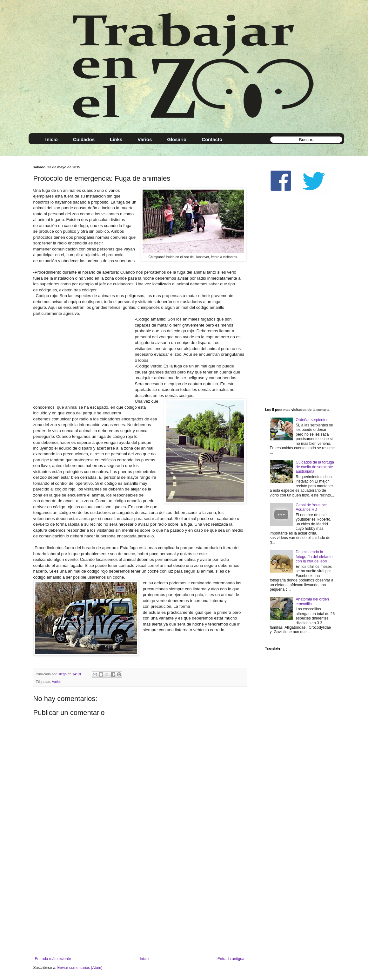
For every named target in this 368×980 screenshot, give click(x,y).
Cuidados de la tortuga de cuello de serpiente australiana (315, 467)
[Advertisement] (140, 904)
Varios (57, 682)
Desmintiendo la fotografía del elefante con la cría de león (314, 557)
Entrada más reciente (53, 959)
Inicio (144, 959)
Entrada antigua (231, 959)
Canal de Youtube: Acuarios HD (311, 507)
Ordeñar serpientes (312, 420)
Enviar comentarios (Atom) (80, 968)
